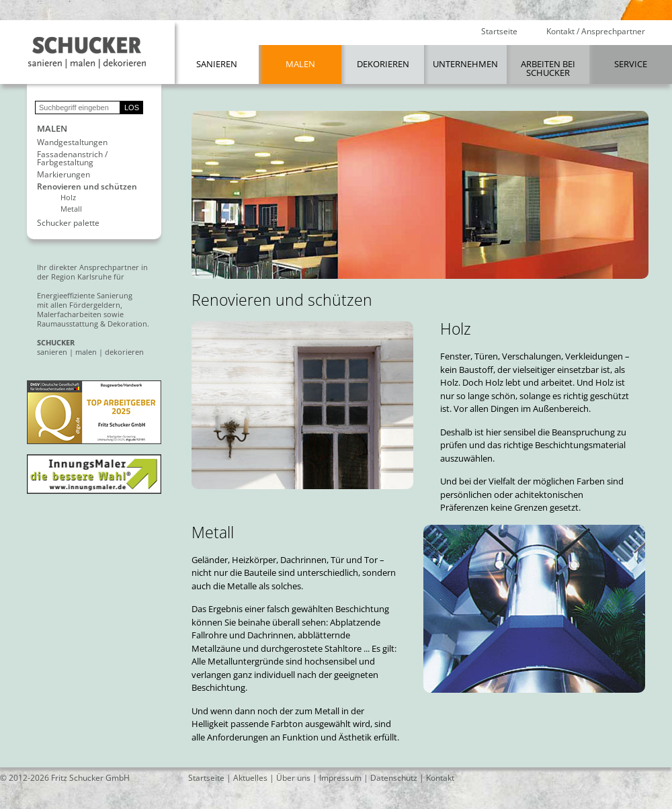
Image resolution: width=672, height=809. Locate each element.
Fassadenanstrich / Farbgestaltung (72, 159)
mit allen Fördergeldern (79, 305)
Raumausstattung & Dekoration (92, 324)
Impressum (340, 778)
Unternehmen (465, 64)
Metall (71, 209)
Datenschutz (394, 778)
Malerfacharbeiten (69, 314)
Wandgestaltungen (72, 142)
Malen (300, 64)
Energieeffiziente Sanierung (85, 295)
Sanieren (217, 64)
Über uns (293, 778)
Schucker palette (68, 223)
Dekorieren (383, 64)
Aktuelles (250, 778)
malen (86, 352)
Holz (68, 197)
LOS (132, 108)
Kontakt (440, 778)
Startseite (499, 32)
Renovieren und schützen (87, 187)
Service (631, 64)
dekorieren (124, 352)
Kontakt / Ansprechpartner (596, 32)
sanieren (52, 352)
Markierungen (64, 175)
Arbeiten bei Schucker (548, 68)
